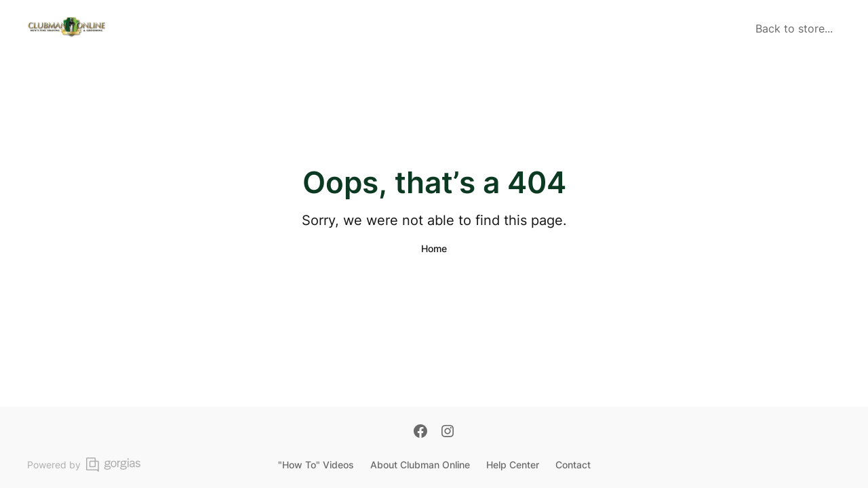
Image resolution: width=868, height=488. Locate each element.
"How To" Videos (316, 465)
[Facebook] (420, 432)
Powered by (84, 465)
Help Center (513, 465)
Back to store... (794, 28)
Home (434, 248)
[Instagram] (448, 432)
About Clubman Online (420, 465)
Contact (573, 465)
